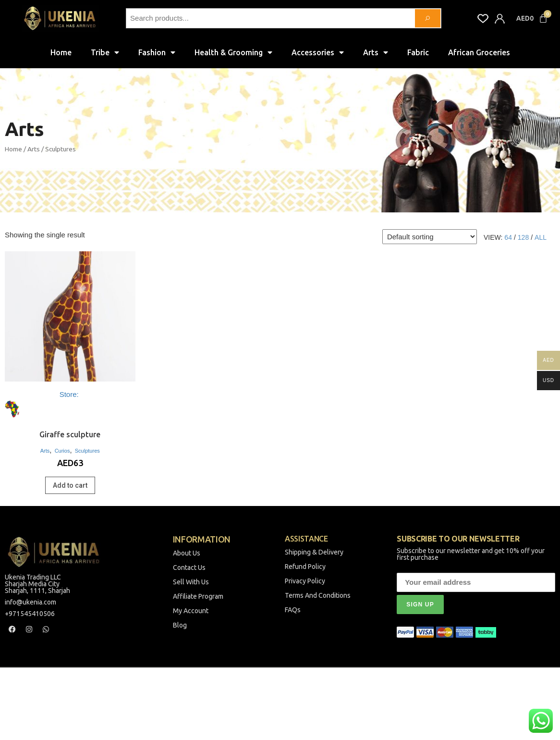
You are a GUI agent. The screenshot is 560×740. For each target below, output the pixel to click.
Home (61, 52)
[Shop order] (430, 237)
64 (508, 237)
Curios (62, 451)
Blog (180, 626)
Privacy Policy (305, 581)
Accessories (318, 52)
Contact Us (189, 568)
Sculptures (87, 451)
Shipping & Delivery (314, 553)
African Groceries (479, 52)
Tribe (105, 52)
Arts (376, 52)
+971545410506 (30, 614)
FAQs (293, 610)
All (541, 237)
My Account (191, 611)
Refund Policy (305, 567)
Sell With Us (191, 582)
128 (523, 237)
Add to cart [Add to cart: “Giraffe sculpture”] (70, 485)
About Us (187, 554)
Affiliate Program (198, 597)
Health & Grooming (233, 52)
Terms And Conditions (318, 596)
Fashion (157, 52)
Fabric (418, 52)
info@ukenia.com (30, 603)
